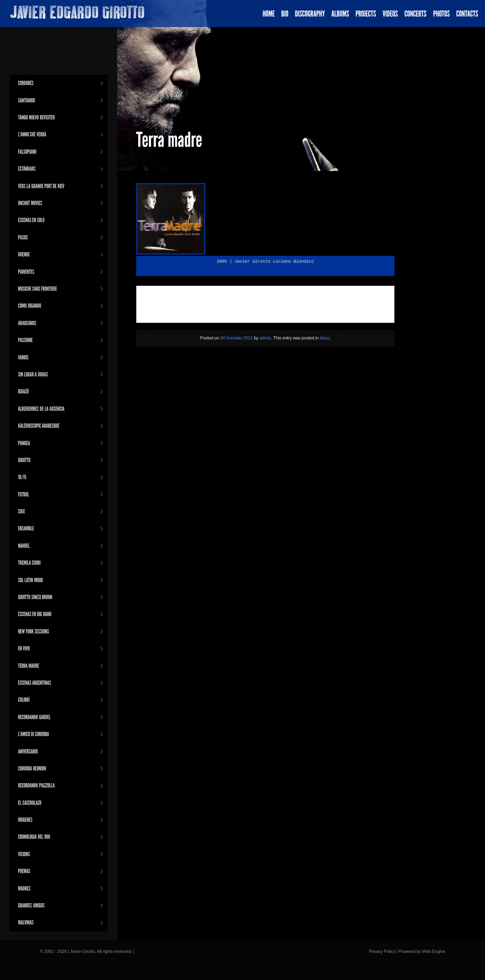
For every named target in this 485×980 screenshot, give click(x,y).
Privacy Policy (382, 951)
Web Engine (433, 951)
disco (325, 338)
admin (265, 338)
